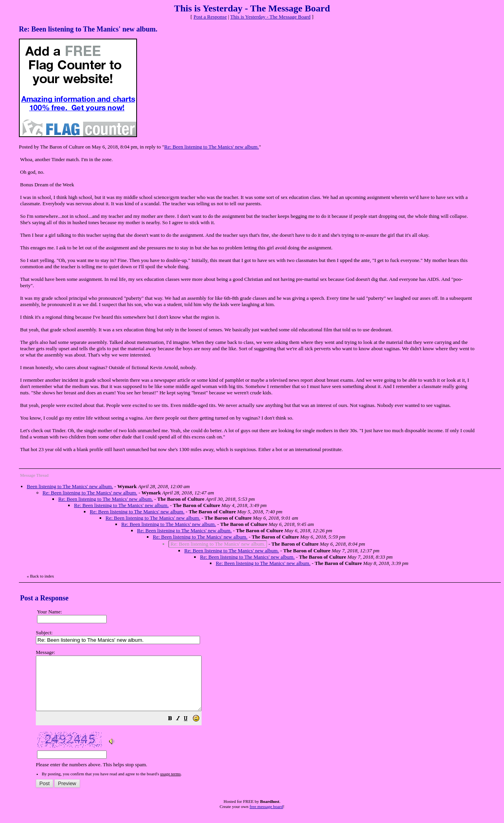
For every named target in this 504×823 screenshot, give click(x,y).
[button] (190, 730)
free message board (266, 817)
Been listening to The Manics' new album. (70, 486)
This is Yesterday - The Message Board (271, 17)
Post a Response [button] (210, 17)
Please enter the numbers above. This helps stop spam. (265, 714)
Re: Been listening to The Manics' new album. (211, 147)
